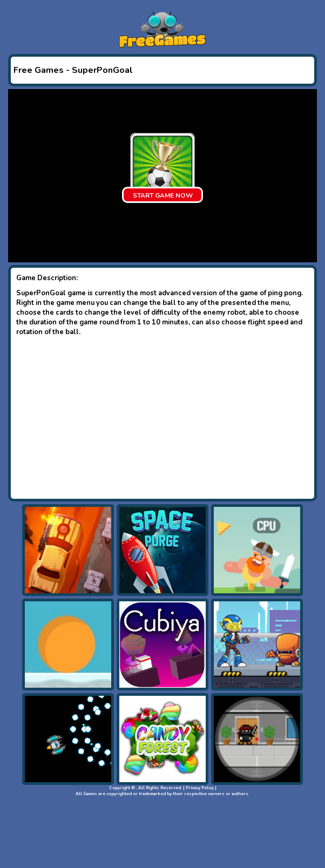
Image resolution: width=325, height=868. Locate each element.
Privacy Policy (200, 788)
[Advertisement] (162, 418)
